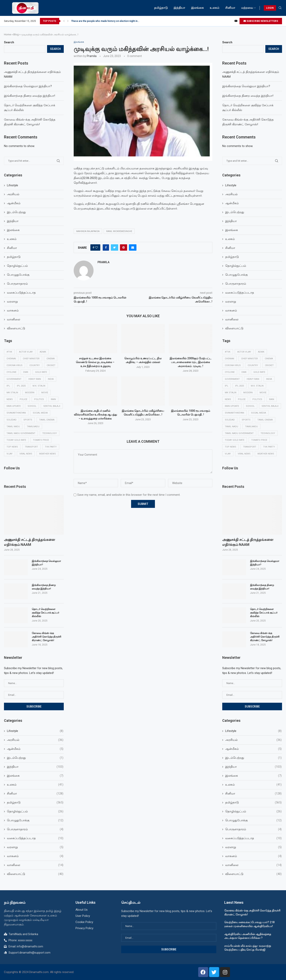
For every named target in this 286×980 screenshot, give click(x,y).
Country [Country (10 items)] (253, 365)
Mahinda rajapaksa (88, 231)
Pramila (92, 56)
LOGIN (270, 8)
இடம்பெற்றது (235, 212)
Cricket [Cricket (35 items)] (269, 365)
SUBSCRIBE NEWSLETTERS (261, 21)
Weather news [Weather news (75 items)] (266, 454)
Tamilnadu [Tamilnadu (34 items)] (251, 427)
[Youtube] (236, 21)
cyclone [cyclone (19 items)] (230, 372)
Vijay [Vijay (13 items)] (228, 454)
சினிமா (230, 8)
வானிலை (232, 319)
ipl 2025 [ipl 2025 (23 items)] (240, 386)
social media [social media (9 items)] (258, 413)
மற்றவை (247, 8)
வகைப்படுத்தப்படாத (240, 293)
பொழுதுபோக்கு (236, 275)
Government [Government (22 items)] (232, 379)
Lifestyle (231, 185)
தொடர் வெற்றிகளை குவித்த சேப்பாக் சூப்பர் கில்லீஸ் (264, 613)
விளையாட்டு (234, 328)
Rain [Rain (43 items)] (272, 399)
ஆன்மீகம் (232, 203)
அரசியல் (231, 194)
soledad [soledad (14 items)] (230, 420)
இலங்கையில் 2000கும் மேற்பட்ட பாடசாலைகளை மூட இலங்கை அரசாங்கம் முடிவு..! (190, 362)
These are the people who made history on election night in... (105, 21)
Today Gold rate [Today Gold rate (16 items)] (235, 440)
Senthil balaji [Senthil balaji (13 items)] (270, 406)
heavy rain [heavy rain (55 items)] (253, 379)
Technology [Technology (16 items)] (268, 433)
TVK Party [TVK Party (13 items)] (269, 447)
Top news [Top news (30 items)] (230, 447)
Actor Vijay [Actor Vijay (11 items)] (244, 352)
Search (227, 42)
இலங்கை (197, 8)
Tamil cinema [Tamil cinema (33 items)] (265, 420)
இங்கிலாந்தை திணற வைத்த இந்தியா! (248, 96)
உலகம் (214, 8)
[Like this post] (97, 247)
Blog (16, 34)
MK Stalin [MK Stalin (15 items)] (231, 393)
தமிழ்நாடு (161, 8)
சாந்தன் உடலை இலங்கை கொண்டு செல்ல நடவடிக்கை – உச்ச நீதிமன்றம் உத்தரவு (95, 362)
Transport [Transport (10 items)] (250, 447)
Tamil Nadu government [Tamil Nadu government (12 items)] (239, 433)
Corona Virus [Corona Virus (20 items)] (233, 365)
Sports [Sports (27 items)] (246, 420)
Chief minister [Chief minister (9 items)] (249, 359)
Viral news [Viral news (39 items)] (244, 454)
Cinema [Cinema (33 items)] (269, 359)
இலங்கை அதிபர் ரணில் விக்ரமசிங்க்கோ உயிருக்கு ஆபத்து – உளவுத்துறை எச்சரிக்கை (95, 415)
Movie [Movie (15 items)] (263, 393)
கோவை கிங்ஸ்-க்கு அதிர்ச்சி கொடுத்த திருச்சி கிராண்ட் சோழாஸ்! (265, 637)
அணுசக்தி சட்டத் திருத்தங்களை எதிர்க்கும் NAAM (248, 542)
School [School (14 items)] (250, 406)
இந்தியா (179, 8)
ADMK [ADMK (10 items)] (261, 352)
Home (7, 34)
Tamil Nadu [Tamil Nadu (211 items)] (231, 427)
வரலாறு (231, 302)
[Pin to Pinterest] (124, 247)
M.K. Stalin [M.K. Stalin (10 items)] (257, 386)
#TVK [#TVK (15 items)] (228, 352)
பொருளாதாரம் (236, 284)
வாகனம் (231, 310)
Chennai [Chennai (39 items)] (229, 359)
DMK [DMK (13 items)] (244, 372)
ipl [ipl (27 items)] (227, 386)
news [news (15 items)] (228, 399)
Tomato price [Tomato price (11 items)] (259, 440)
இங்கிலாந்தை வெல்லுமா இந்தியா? (246, 86)
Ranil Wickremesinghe (119, 231)
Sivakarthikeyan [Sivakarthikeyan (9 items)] (234, 413)
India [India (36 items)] (269, 379)
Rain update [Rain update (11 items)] (232, 406)
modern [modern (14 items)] (248, 393)
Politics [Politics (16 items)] (257, 399)
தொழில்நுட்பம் (236, 266)
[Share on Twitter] (114, 247)
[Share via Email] (133, 247)
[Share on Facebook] (106, 247)
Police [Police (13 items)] (242, 399)
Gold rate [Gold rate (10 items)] (259, 372)
